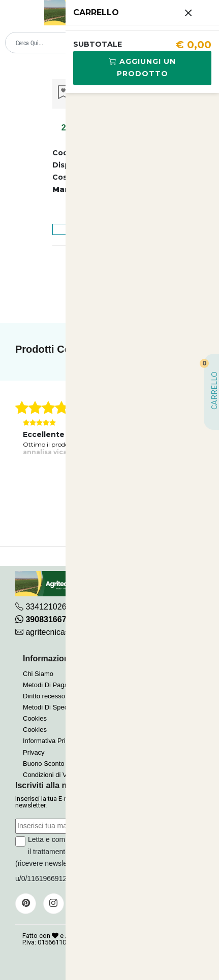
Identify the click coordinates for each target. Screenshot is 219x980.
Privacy (34, 752)
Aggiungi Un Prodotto (143, 67)
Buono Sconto (44, 764)
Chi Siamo (38, 674)
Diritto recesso (44, 696)
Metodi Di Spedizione (54, 707)
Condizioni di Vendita (54, 775)
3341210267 (48, 607)
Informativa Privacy (51, 741)
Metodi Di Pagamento (55, 685)
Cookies (35, 718)
